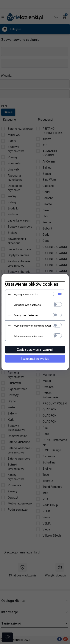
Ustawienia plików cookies (32, 284)
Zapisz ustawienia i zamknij (35, 350)
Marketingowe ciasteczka (28, 305)
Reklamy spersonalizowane (28, 336)
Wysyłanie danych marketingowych (33, 326)
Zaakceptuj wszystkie (35, 359)
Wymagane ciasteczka (26, 295)
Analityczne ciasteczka (26, 315)
